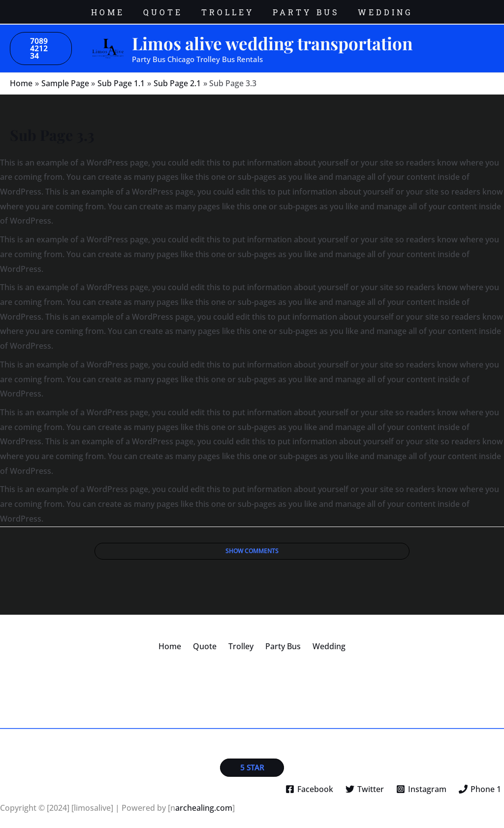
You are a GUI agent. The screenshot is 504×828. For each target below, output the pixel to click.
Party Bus (279, 639)
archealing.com (204, 801)
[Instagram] (421, 782)
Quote (209, 639)
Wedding (321, 639)
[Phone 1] (480, 782)
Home (178, 639)
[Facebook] (310, 782)
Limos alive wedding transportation (272, 36)
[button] (41, 41)
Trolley (241, 639)
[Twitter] (365, 782)
